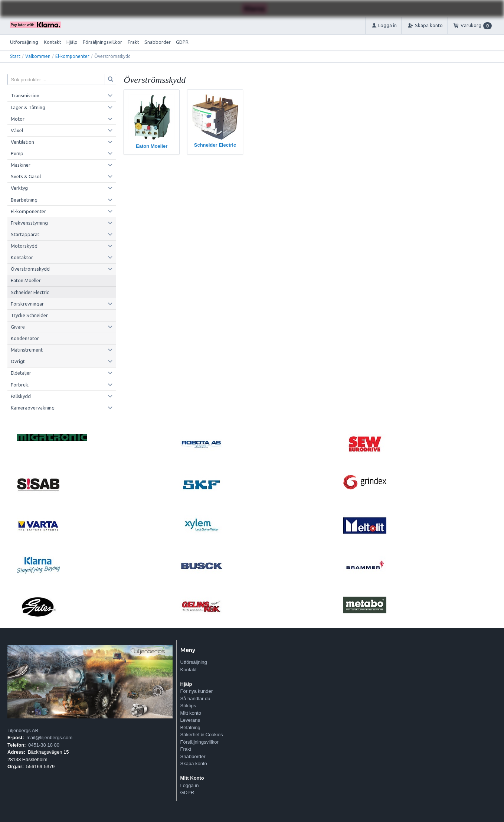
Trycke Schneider (29, 315)
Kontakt (53, 42)
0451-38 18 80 (44, 745)
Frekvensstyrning (29, 223)
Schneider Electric (30, 292)
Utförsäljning (24, 42)
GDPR (182, 42)
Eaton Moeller (26, 280)
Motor (18, 119)
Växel (17, 130)
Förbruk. (20, 385)
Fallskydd (21, 396)
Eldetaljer (21, 373)
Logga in (190, 785)
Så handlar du (195, 699)
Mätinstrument (27, 350)
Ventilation (22, 142)
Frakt (133, 42)
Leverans (190, 720)
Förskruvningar (27, 304)
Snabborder (158, 42)
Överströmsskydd (30, 269)
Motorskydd (24, 246)
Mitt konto (191, 713)
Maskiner (21, 165)
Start (15, 56)
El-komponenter (72, 56)
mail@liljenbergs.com (49, 738)
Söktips (188, 706)
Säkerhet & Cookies (202, 735)
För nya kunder (197, 691)
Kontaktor (22, 257)
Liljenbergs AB (23, 730)
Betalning (190, 728)
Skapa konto (194, 764)
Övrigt (18, 361)
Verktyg (19, 188)
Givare (18, 327)
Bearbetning (24, 200)
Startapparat (25, 234)
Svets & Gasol (26, 176)
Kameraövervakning (33, 408)
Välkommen (38, 56)
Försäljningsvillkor (102, 42)
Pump (17, 153)
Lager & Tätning (28, 107)
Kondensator (25, 338)
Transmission (25, 95)
